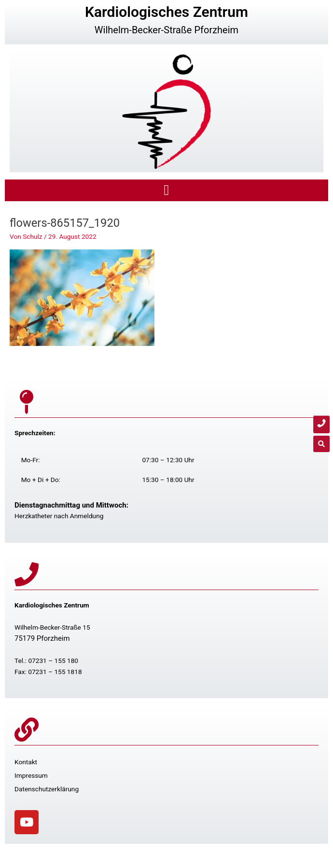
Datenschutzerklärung (47, 789)
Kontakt (26, 762)
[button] (166, 190)
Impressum (31, 775)
